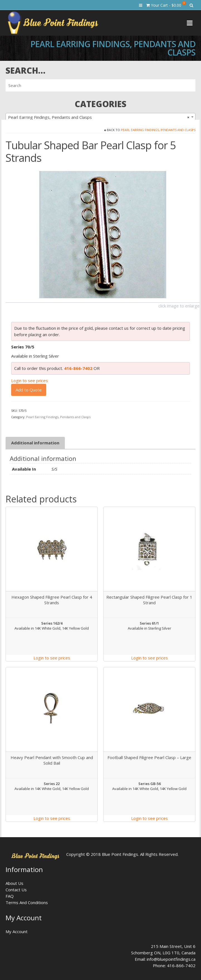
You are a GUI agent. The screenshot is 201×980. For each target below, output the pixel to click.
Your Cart (166, 4)
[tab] (35, 443)
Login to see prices (30, 381)
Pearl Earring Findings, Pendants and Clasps (158, 130)
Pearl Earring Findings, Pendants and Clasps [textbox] (99, 117)
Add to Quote (29, 390)
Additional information (35, 443)
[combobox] (100, 117)
